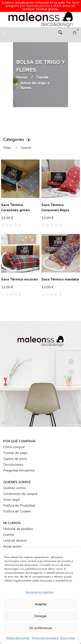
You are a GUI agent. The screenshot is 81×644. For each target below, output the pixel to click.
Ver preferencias (40, 628)
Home (22, 77)
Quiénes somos (14, 488)
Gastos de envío (15, 459)
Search (26, 148)
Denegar (41, 616)
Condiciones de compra (20, 494)
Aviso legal (11, 500)
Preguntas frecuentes (19, 470)
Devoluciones (13, 465)
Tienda (42, 77)
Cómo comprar (14, 447)
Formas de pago (15, 453)
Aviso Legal (67, 638)
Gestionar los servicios (40, 592)
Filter (7, 148)
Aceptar (41, 604)
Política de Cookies (18, 638)
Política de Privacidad (19, 506)
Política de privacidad (45, 638)
